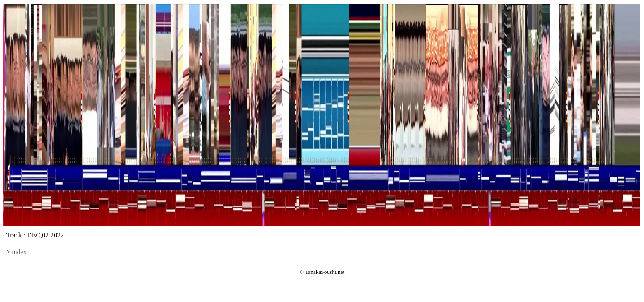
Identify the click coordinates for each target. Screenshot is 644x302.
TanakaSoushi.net (325, 272)
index (19, 252)
